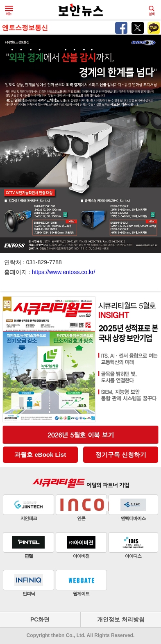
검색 (152, 11)
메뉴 (9, 11)
